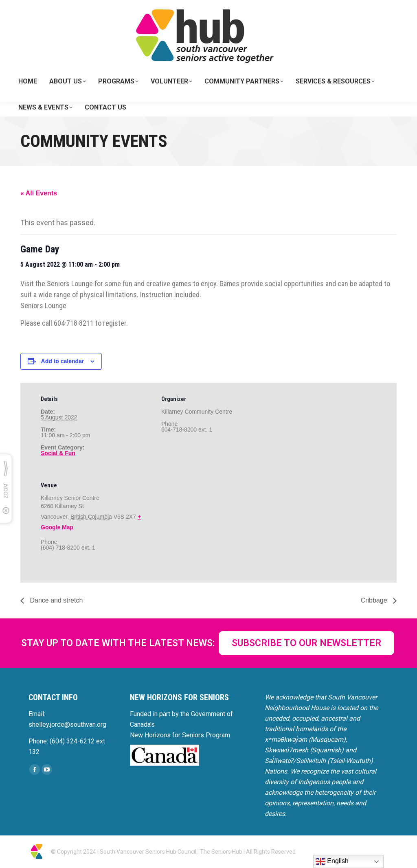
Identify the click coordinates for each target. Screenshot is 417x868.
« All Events (39, 193)
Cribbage (375, 600)
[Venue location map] (204, 525)
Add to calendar (63, 361)
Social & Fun (58, 453)
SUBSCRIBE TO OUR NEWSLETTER (306, 643)
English (332, 861)
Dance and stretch (55, 600)
